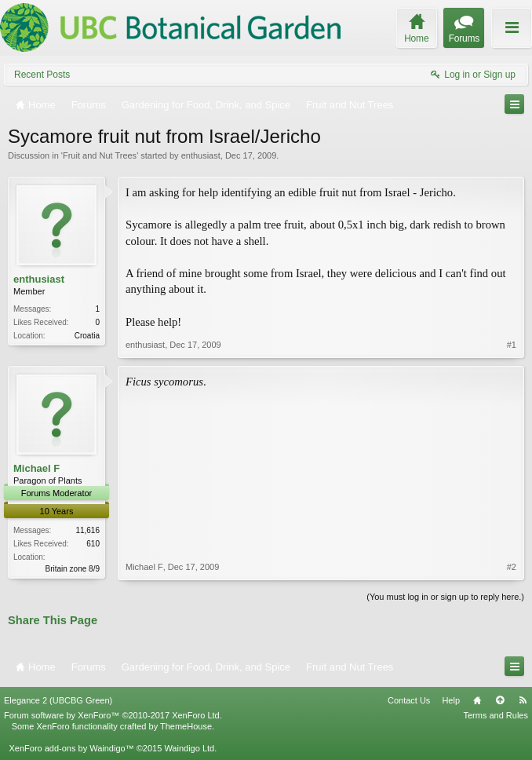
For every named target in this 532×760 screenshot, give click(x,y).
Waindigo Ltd (189, 748)
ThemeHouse (186, 726)
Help (451, 700)
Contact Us (409, 700)
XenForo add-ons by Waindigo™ (71, 748)
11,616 (87, 530)
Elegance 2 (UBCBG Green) (58, 700)
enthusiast (201, 155)
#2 (512, 567)
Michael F (36, 468)
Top (500, 700)
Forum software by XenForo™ (113, 715)
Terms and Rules (496, 715)
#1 (512, 345)
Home (477, 700)
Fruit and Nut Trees (100, 155)
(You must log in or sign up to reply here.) (445, 597)
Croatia (87, 336)
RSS (523, 700)
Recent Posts (42, 75)
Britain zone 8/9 (73, 569)
